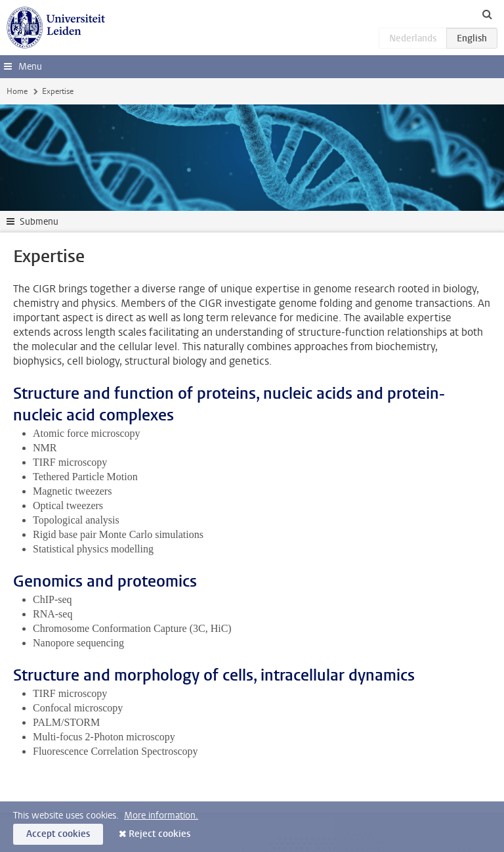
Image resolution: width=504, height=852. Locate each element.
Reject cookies (159, 834)
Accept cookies (58, 834)
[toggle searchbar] (487, 14)
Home (17, 91)
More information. (161, 816)
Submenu (39, 222)
